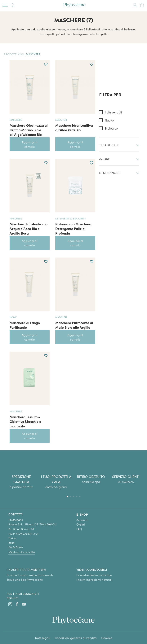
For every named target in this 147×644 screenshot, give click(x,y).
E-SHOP (82, 514)
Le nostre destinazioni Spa (94, 575)
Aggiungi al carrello (29, 144)
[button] (67, 496)
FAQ (79, 529)
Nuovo (109, 120)
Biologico (111, 128)
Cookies (107, 638)
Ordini (81, 524)
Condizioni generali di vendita (76, 638)
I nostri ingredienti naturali (94, 580)
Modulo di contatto (22, 552)
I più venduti (113, 112)
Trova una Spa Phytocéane (25, 580)
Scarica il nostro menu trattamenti (30, 575)
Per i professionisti (23, 594)
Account (82, 520)
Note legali (43, 638)
